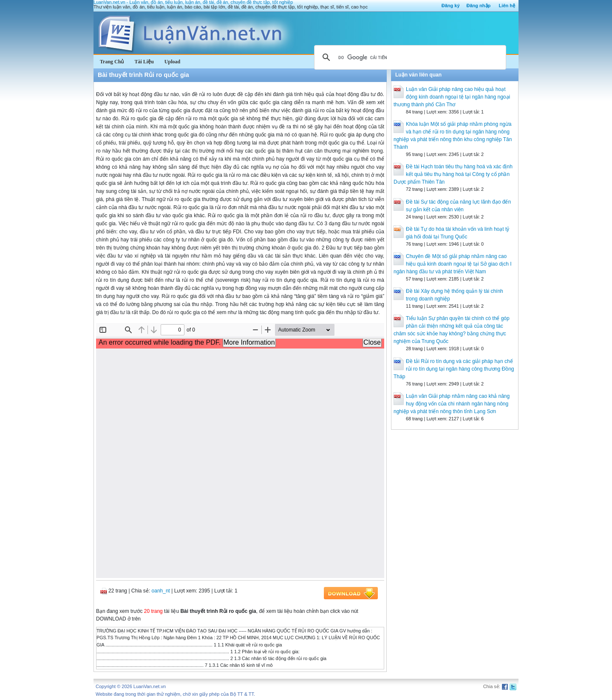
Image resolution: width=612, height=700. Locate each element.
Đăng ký (451, 6)
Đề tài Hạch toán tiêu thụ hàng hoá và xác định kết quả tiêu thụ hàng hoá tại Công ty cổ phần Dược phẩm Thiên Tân (453, 174)
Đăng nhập (479, 6)
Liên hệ (507, 6)
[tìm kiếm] (409, 57)
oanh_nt (161, 591)
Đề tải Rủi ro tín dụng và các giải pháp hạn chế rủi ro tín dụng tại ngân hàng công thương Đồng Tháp (454, 369)
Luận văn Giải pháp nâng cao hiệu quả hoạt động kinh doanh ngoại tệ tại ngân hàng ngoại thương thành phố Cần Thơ (452, 97)
